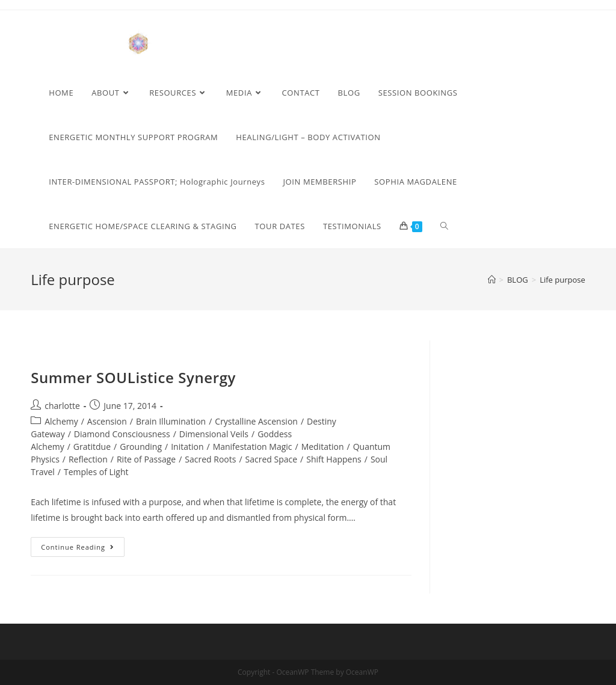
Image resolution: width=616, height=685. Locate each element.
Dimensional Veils (214, 434)
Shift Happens (334, 459)
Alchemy (61, 421)
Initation (187, 447)
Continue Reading (83, 549)
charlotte (62, 406)
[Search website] (444, 226)
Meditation (323, 447)
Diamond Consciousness (122, 434)
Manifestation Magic (253, 447)
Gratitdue (92, 447)
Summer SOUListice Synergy (133, 377)
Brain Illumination (171, 421)
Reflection (88, 459)
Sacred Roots (210, 459)
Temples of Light (96, 472)
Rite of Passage (146, 459)
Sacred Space (272, 459)
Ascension (107, 421)
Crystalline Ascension (256, 421)
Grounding (141, 447)
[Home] (492, 280)
